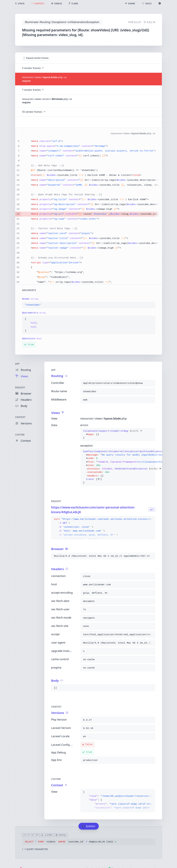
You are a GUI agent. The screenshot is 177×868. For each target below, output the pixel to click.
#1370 (137, 431)
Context (20, 417)
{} (113, 435)
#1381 (156, 469)
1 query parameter (35, 849)
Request (20, 387)
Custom (20, 435)
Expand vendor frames (36, 58)
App (17, 364)
